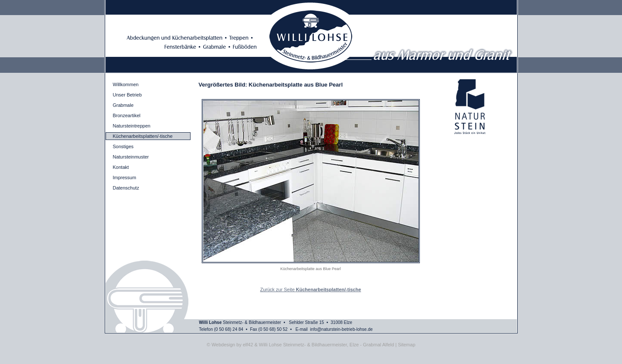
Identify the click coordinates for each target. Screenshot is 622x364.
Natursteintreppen (132, 126)
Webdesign (223, 345)
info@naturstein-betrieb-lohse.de (341, 329)
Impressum (125, 177)
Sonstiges (123, 146)
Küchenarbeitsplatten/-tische (143, 136)
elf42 (248, 345)
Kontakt (121, 167)
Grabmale (123, 105)
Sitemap (406, 345)
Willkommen (126, 84)
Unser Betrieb (127, 95)
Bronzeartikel (127, 115)
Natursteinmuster (131, 157)
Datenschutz (126, 188)
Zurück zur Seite (310, 289)
